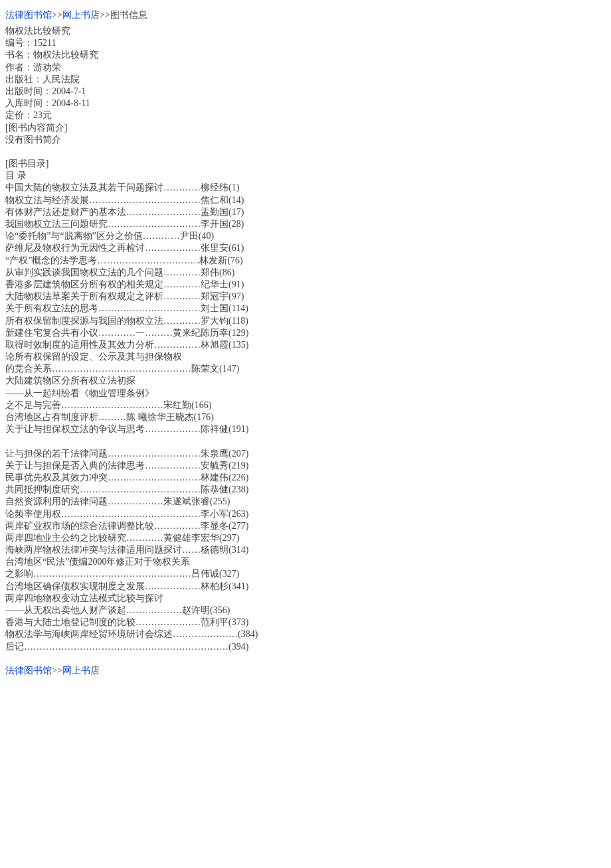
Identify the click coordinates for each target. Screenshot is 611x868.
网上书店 (81, 15)
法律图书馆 (29, 15)
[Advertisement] (305, 770)
